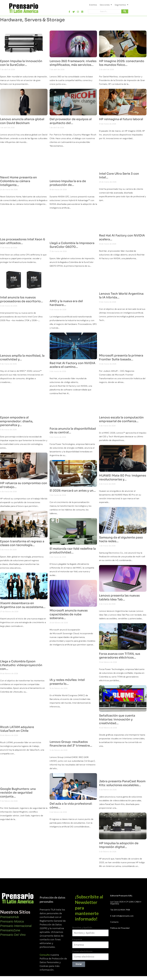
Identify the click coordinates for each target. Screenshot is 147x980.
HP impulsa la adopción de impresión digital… (119, 845)
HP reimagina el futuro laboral (121, 119)
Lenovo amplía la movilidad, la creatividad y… (22, 358)
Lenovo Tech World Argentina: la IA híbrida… (122, 296)
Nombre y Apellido (82, 928)
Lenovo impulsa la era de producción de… (68, 183)
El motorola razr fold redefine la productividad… (73, 551)
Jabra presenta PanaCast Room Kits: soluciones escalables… (122, 783)
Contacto (114, 922)
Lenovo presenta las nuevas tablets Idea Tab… (119, 597)
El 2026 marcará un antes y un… (73, 491)
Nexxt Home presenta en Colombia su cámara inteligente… (19, 181)
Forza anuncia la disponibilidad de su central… (73, 431)
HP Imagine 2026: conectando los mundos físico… (122, 63)
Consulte (45, 955)
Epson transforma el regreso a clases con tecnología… (22, 543)
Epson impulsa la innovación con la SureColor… (21, 63)
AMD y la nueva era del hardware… (66, 303)
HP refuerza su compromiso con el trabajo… (24, 485)
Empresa (77, 939)
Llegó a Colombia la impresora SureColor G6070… (72, 245)
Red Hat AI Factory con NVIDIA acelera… (122, 237)
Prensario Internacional (16, 926)
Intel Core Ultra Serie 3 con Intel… (119, 176)
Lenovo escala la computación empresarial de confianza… (121, 419)
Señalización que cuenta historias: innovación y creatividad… (117, 719)
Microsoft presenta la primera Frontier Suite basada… (121, 357)
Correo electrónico (82, 951)
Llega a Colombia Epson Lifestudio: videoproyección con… (21, 665)
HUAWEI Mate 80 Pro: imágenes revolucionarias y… (123, 477)
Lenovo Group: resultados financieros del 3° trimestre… (71, 744)
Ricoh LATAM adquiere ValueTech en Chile (17, 729)
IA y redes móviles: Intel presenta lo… (67, 682)
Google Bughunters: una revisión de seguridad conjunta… (18, 793)
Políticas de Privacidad (120, 928)
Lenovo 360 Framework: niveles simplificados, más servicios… (73, 63)
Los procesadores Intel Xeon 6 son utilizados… (23, 241)
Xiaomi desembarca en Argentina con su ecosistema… (23, 605)
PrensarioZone (10, 930)
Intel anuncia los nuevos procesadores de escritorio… (22, 299)
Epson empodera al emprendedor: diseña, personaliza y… (17, 421)
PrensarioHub (10, 917)
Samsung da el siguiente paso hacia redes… (121, 539)
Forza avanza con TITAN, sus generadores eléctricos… (120, 656)
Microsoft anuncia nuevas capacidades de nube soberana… (69, 614)
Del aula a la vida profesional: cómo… (71, 806)
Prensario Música (12, 921)
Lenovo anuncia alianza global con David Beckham (22, 121)
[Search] (105, 11)
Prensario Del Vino (13, 935)
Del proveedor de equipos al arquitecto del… (71, 121)
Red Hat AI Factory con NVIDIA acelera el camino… (72, 365)
